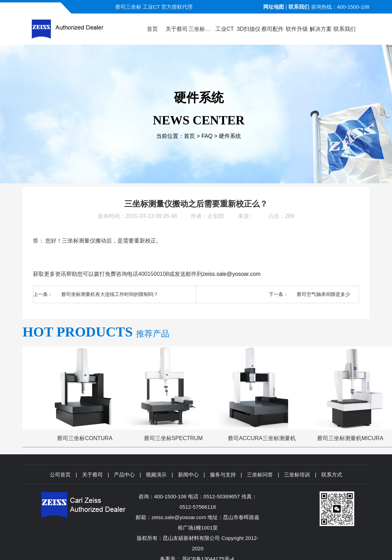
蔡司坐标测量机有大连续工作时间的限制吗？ (110, 294)
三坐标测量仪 (79, 241)
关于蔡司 (92, 475)
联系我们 (299, 7)
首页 (189, 136)
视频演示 (156, 475)
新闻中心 (188, 475)
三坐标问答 (260, 475)
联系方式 (332, 475)
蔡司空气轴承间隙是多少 (323, 294)
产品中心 (124, 475)
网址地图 (274, 7)
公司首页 (60, 475)
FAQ (207, 136)
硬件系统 (230, 136)
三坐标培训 (297, 475)
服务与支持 (223, 475)
